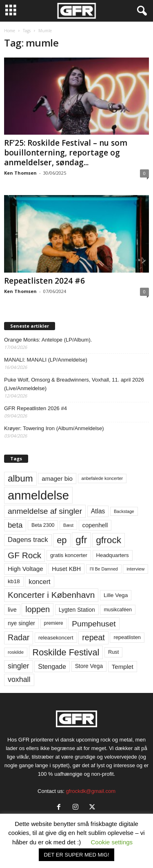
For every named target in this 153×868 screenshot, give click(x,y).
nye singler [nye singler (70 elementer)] (21, 623)
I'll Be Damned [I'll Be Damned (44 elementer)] (104, 569)
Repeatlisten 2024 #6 (44, 281)
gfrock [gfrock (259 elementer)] (109, 540)
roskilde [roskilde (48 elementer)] (16, 652)
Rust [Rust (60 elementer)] (114, 652)
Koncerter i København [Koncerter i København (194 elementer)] (51, 595)
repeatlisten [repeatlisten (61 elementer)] (127, 637)
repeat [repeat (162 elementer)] (93, 637)
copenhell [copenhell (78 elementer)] (95, 525)
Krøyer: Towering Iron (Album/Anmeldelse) (54, 428)
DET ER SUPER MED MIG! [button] (76, 855)
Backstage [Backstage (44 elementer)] (124, 511)
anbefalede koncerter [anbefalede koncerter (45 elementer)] (102, 478)
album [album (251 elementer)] (20, 478)
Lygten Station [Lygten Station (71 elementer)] (77, 610)
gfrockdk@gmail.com (91, 791)
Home (10, 31)
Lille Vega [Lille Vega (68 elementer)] (116, 595)
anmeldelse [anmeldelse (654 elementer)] (38, 495)
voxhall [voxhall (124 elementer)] (19, 679)
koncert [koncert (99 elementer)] (39, 582)
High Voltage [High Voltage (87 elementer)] (25, 569)
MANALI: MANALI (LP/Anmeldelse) (46, 360)
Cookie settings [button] (112, 842)
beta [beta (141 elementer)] (15, 525)
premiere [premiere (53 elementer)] (54, 623)
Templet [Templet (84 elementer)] (123, 667)
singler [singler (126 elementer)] (19, 666)
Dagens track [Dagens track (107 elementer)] (28, 540)
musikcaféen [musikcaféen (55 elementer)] (118, 610)
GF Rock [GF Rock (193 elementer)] (24, 555)
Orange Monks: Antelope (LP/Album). (48, 340)
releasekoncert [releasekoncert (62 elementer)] (56, 638)
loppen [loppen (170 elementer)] (38, 609)
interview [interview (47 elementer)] (135, 569)
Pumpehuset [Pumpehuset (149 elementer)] (94, 624)
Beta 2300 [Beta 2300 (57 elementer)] (43, 525)
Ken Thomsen (20, 173)
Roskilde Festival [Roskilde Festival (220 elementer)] (66, 652)
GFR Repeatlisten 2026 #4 (35, 408)
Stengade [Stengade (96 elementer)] (52, 666)
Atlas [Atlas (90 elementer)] (98, 511)
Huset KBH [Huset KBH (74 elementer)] (66, 569)
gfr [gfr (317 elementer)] (81, 540)
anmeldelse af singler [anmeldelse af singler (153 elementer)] (45, 511)
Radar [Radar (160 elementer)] (19, 637)
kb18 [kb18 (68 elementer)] (14, 581)
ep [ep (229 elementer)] (62, 540)
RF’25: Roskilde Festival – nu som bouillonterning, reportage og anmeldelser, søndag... (66, 153)
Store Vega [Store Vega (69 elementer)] (89, 666)
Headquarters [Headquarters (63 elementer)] (113, 555)
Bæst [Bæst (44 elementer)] (68, 525)
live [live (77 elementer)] (12, 610)
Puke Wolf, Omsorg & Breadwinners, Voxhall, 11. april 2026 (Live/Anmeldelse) (74, 384)
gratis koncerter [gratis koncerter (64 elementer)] (69, 555)
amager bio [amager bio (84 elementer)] (57, 478)
